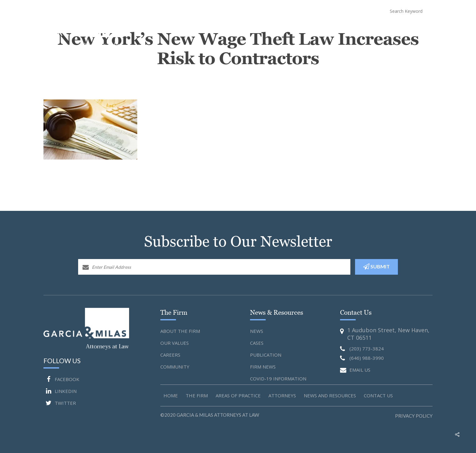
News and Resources (335, 28)
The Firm (197, 395)
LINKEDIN (60, 391)
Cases (257, 343)
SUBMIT (376, 267)
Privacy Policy (414, 416)
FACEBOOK (61, 379)
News (257, 331)
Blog (395, 28)
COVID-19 (373, 28)
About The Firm (220, 28)
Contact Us (420, 28)
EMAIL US (355, 370)
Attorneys (295, 28)
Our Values (175, 343)
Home (191, 28)
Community (175, 367)
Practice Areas (260, 28)
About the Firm (180, 331)
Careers (170, 355)
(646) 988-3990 (350, 11)
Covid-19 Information (278, 379)
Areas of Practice (238, 395)
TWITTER (60, 403)
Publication (266, 355)
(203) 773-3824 (301, 11)
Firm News (263, 367)
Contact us (378, 395)
